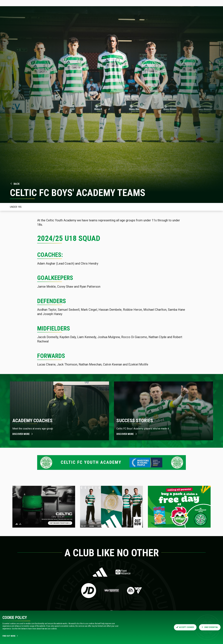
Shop (96, 18)
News (30, 18)
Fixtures (72, 18)
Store (47, 3)
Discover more (23, 434)
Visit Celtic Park (112, 18)
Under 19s (16, 207)
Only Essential (210, 627)
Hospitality (56, 18)
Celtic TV (63, 3)
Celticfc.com (11, 3)
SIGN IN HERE (213, 3)
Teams (85, 18)
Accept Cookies (185, 627)
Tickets (31, 3)
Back (15, 184)
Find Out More (10, 636)
